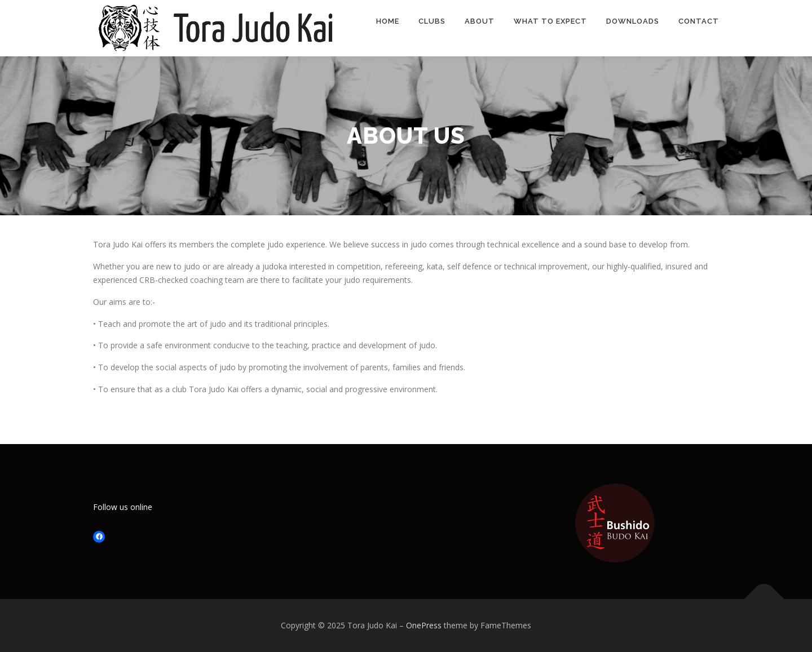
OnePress (424, 625)
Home (388, 21)
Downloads (633, 21)
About (480, 21)
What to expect (550, 21)
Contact (699, 21)
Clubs (432, 21)
